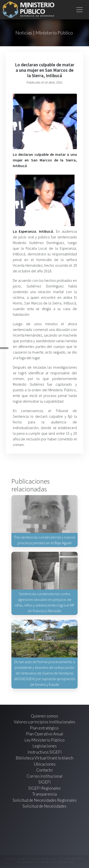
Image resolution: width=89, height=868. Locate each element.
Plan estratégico (45, 728)
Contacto (44, 770)
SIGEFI (45, 782)
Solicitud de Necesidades (44, 806)
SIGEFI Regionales (44, 788)
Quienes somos (44, 716)
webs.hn (67, 862)
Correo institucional (44, 776)
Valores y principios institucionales (44, 722)
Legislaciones (45, 746)
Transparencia (44, 794)
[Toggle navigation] (80, 10)
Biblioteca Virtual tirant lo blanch (44, 758)
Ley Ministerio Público (44, 740)
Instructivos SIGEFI (45, 752)
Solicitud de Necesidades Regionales (45, 800)
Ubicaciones (45, 764)
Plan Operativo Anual (44, 734)
